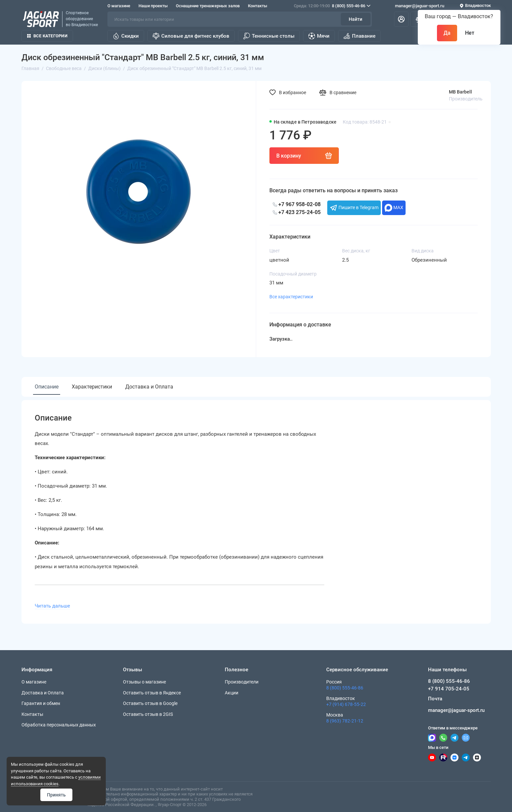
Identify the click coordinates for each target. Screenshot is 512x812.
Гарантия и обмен (41, 703)
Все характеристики (291, 297)
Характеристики (92, 387)
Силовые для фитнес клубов (191, 36)
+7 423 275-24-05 (297, 212)
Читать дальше (52, 606)
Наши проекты (153, 6)
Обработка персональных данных (59, 725)
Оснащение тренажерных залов (208, 6)
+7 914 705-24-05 (449, 689)
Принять (56, 795)
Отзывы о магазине (144, 682)
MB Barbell (460, 92)
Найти (355, 19)
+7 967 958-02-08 (297, 204)
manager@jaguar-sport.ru (420, 6)
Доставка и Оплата (149, 387)
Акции (232, 693)
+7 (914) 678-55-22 (346, 704)
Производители (242, 682)
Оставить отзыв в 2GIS (148, 714)
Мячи (319, 36)
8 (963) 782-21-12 (345, 721)
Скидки (126, 36)
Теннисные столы (269, 36)
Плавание (359, 36)
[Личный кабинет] (401, 19)
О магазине (119, 6)
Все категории (47, 36)
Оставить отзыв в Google (150, 703)
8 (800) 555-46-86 (332, 6)
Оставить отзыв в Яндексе (152, 693)
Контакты (257, 6)
